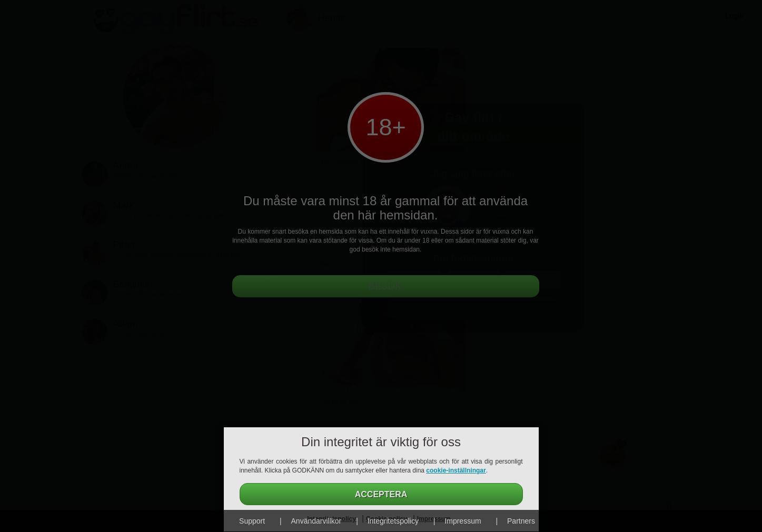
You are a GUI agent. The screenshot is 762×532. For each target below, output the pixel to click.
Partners (521, 521)
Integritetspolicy (393, 521)
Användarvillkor (316, 521)
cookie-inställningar (456, 470)
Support (252, 521)
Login (734, 16)
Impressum (463, 521)
